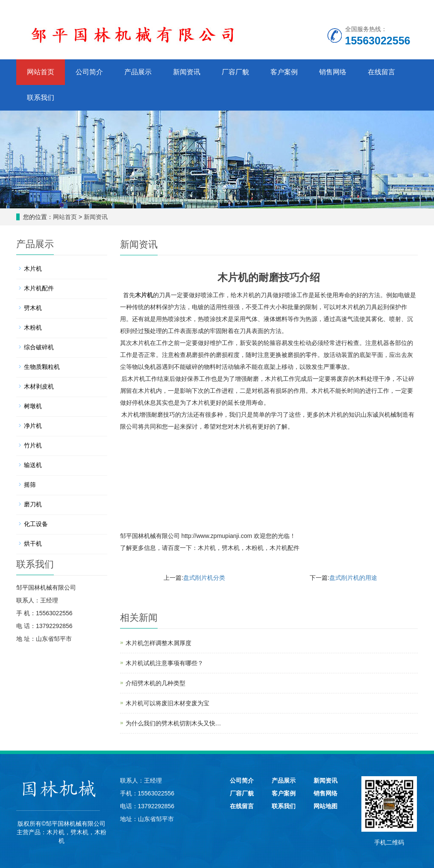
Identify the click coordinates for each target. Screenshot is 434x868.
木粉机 (255, 548)
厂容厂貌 (235, 72)
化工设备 (36, 524)
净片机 (33, 426)
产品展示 (138, 72)
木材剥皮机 (39, 386)
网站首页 (41, 72)
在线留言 (381, 72)
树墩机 (33, 406)
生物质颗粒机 (42, 367)
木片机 (144, 295)
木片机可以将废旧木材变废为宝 (167, 703)
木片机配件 (284, 548)
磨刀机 (33, 504)
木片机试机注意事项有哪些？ (164, 663)
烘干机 (33, 544)
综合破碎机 (39, 347)
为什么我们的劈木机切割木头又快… (173, 723)
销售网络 (333, 72)
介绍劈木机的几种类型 (155, 683)
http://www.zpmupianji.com (217, 536)
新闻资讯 (187, 72)
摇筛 (30, 485)
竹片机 (33, 445)
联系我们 (41, 98)
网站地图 (325, 806)
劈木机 (231, 548)
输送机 (33, 465)
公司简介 (89, 72)
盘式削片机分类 (204, 578)
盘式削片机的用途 (353, 578)
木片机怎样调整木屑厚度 (158, 643)
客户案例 (284, 72)
